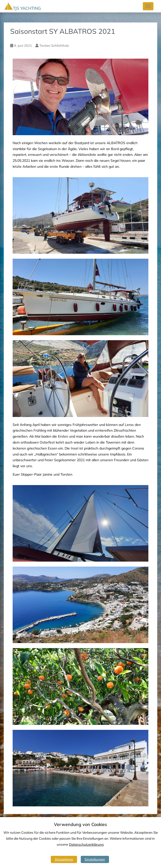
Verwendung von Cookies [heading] (80, 825)
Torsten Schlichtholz (54, 45)
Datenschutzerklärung (86, 844)
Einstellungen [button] (95, 859)
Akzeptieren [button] (64, 859)
